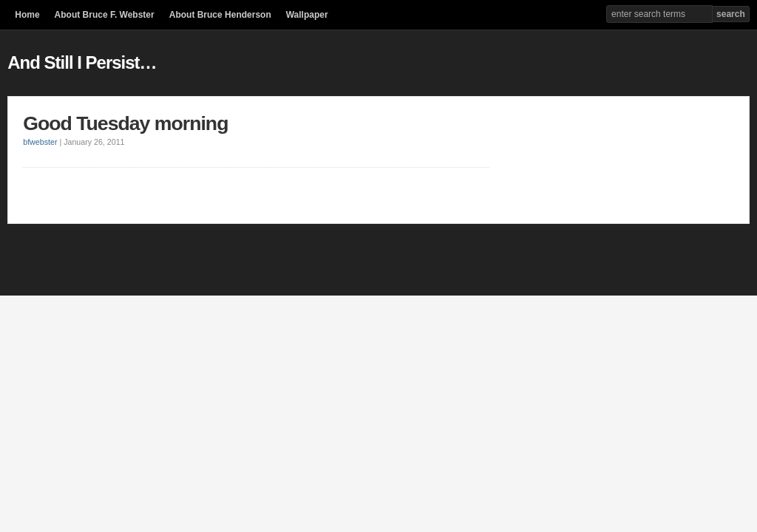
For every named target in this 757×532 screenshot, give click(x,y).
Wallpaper (307, 15)
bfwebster (40, 142)
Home (27, 15)
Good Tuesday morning (125, 123)
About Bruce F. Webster (105, 15)
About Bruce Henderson (220, 15)
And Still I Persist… (82, 62)
